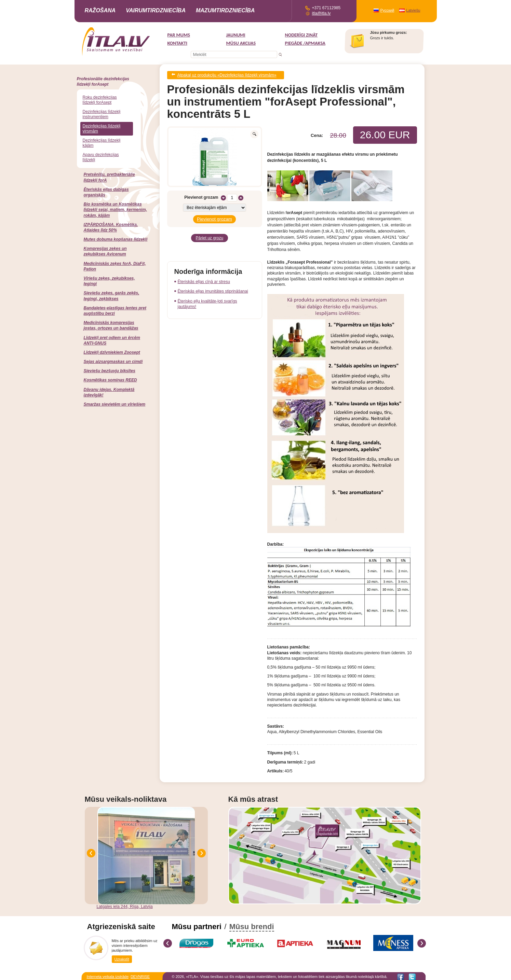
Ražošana (100, 10)
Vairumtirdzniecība (156, 10)
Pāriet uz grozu (210, 235)
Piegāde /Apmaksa (305, 43)
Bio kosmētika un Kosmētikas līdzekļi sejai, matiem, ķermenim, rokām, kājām (115, 210)
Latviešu (413, 10)
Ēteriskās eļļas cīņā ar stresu (204, 278)
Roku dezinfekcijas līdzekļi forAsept (100, 100)
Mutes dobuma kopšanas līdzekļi (116, 239)
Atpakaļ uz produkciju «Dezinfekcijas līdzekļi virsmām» (227, 74)
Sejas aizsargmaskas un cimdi (113, 362)
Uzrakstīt (122, 957)
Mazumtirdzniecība (225, 10)
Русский (387, 10)
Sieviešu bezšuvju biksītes (110, 371)
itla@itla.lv (321, 13)
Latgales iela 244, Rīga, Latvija (125, 905)
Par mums (179, 35)
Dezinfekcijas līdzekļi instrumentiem (102, 114)
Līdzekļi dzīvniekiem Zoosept (112, 352)
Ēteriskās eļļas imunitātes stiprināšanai (213, 287)
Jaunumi (236, 35)
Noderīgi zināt (301, 35)
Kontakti (177, 43)
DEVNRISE (140, 975)
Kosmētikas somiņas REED (110, 380)
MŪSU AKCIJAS (241, 43)
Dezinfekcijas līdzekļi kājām (102, 143)
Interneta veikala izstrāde (108, 975)
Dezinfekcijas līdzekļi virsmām (102, 129)
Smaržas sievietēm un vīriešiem (115, 404)
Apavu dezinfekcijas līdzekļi (101, 157)
